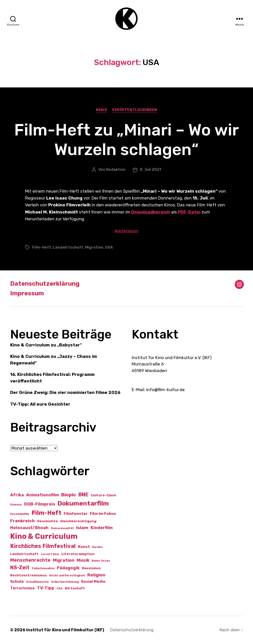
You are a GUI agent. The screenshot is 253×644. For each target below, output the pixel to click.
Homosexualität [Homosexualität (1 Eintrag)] (62, 528)
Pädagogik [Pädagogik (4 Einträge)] (68, 568)
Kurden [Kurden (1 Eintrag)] (97, 547)
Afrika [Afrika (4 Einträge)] (17, 495)
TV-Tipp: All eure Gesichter (40, 404)
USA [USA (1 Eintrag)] (60, 588)
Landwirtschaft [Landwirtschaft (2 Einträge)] (24, 554)
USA (109, 247)
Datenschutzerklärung (45, 284)
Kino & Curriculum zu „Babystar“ (46, 345)
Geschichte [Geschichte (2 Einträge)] (47, 521)
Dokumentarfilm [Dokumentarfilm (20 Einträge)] (83, 503)
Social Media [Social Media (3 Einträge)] (93, 581)
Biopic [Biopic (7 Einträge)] (69, 495)
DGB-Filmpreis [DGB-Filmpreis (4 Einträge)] (40, 504)
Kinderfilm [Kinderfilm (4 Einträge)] (102, 528)
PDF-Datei (189, 212)
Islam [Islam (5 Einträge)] (82, 528)
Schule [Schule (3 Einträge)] (17, 581)
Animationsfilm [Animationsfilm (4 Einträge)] (43, 495)
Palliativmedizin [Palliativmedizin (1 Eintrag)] (43, 568)
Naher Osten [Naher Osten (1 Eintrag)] (101, 561)
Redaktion (116, 170)
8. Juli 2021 (150, 170)
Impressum (27, 293)
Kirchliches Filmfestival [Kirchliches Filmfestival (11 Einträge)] (43, 546)
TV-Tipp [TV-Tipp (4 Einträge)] (46, 588)
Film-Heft (42, 247)
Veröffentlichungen (134, 110)
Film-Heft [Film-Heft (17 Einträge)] (46, 513)
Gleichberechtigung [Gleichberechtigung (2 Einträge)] (78, 521)
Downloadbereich (151, 212)
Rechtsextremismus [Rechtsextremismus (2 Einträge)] (29, 575)
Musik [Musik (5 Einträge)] (83, 560)
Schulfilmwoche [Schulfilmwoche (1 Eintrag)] (37, 582)
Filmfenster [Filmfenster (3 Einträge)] (76, 514)
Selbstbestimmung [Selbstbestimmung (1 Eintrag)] (65, 582)
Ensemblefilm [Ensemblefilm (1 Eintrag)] (20, 514)
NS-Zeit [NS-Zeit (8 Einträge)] (20, 568)
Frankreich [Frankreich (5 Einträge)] (22, 521)
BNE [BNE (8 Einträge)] (83, 495)
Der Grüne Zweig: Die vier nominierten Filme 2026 (65, 392)
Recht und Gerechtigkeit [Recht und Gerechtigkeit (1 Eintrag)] (67, 576)
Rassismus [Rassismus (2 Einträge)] (91, 568)
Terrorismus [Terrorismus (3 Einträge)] (22, 588)
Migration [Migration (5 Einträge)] (64, 560)
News (101, 110)
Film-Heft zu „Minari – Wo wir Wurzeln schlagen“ (126, 140)
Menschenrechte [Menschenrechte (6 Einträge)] (30, 560)
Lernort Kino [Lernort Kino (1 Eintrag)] (50, 554)
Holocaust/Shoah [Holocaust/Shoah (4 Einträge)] (29, 528)
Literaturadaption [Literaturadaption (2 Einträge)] (78, 554)
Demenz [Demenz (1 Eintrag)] (16, 505)
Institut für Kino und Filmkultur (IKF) (65, 630)
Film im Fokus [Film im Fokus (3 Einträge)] (103, 514)
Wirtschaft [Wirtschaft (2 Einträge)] (75, 588)
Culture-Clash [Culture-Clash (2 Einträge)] (104, 495)
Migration (94, 247)
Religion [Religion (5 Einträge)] (96, 575)
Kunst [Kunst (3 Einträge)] (84, 547)
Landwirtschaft (68, 247)
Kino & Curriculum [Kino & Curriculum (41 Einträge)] (44, 536)
